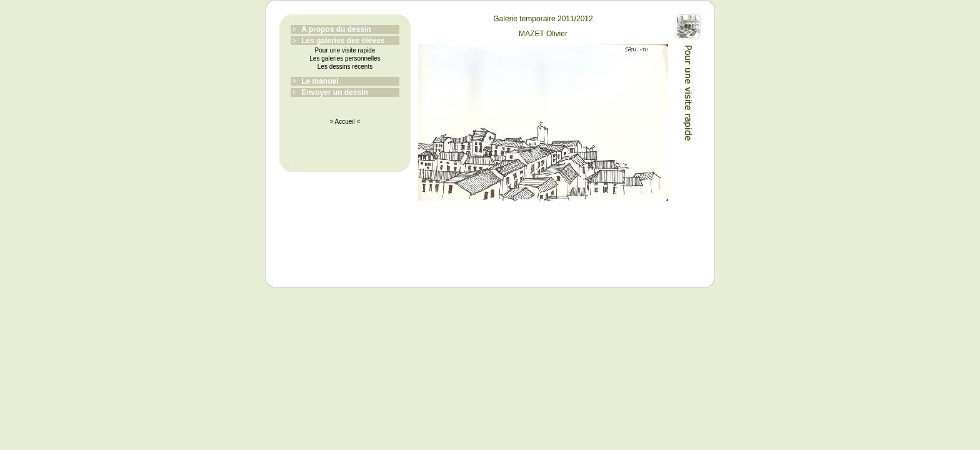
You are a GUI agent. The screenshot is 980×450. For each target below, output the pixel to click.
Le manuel (320, 81)
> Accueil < (345, 122)
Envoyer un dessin (335, 92)
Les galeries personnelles (345, 58)
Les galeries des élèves (343, 41)
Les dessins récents (345, 67)
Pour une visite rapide (345, 50)
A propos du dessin (336, 29)
